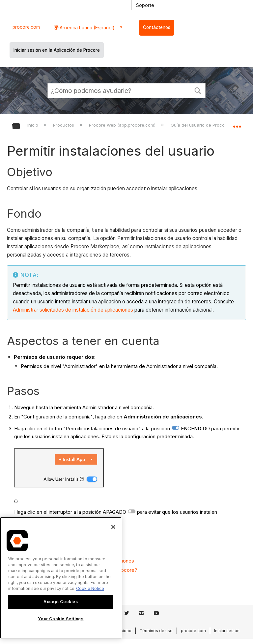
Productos (64, 125)
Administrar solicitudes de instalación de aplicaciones (73, 310)
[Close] (113, 527)
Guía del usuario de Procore (200, 125)
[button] (198, 90)
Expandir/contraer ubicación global (237, 124)
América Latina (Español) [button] (86, 28)
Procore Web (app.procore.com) (123, 125)
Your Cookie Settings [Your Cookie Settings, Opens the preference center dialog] (61, 619)
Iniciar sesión (227, 631)
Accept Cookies (61, 602)
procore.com (26, 27)
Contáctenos (157, 27)
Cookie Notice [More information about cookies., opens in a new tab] (90, 588)
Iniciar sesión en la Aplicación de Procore (57, 50)
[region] (61, 578)
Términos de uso (156, 631)
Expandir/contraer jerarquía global (20, 126)
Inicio (33, 125)
